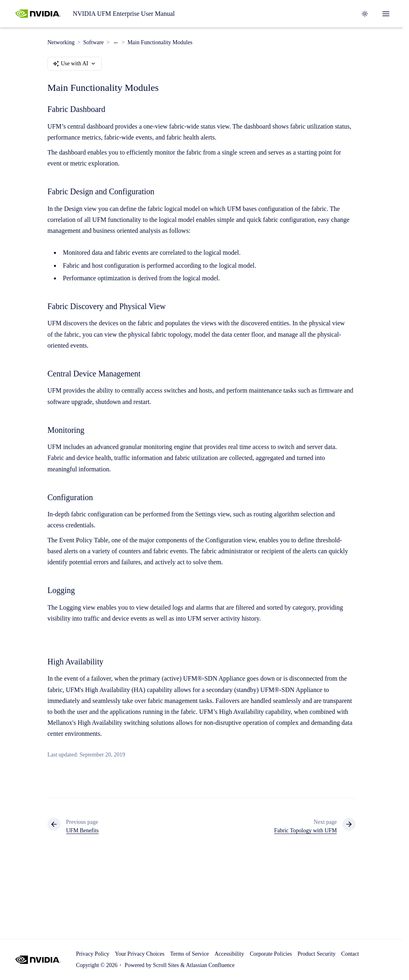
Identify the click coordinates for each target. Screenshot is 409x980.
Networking (61, 42)
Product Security (317, 954)
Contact (350, 954)
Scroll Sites (166, 965)
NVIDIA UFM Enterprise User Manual (124, 14)
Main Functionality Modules (160, 42)
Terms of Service (190, 954)
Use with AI (75, 64)
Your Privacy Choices (139, 954)
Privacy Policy (92, 954)
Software (93, 42)
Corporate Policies (271, 954)
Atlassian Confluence (210, 965)
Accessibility (229, 954)
